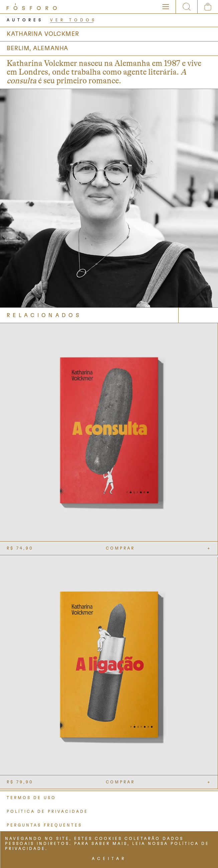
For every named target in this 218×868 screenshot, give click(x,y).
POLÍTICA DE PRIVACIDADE (47, 811)
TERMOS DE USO (31, 798)
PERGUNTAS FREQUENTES (44, 825)
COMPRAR (120, 548)
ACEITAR (109, 859)
